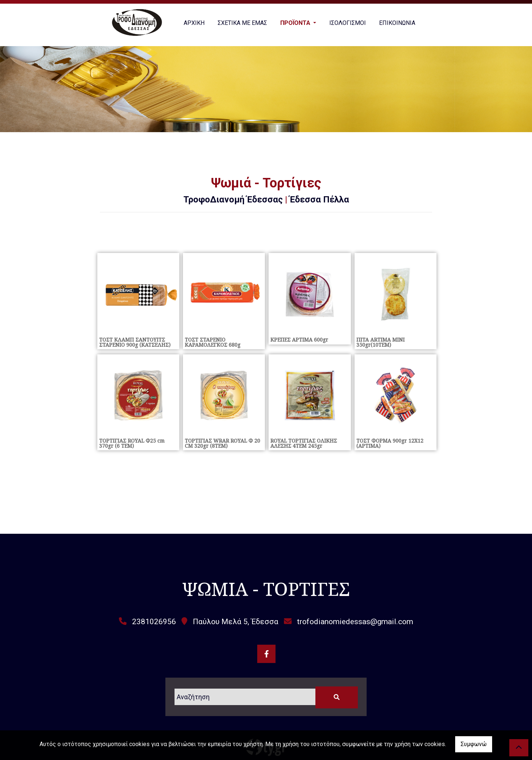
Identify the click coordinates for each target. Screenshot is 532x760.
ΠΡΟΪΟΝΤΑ (296, 23)
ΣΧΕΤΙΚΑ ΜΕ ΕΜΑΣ (242, 23)
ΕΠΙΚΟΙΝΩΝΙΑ (397, 23)
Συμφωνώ (474, 744)
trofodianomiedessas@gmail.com (355, 622)
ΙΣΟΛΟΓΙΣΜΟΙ (348, 23)
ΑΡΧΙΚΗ (194, 23)
